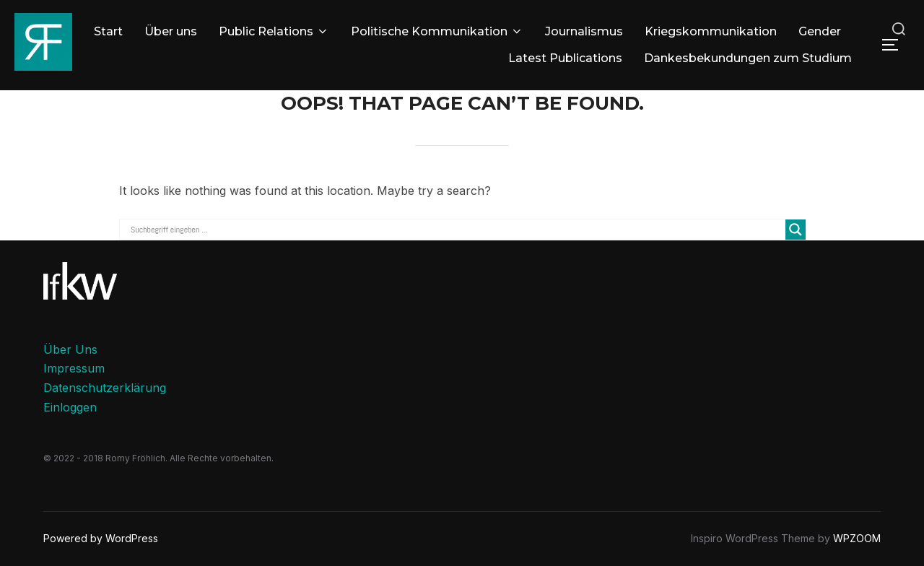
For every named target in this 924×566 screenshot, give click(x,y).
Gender (820, 31)
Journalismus (584, 31)
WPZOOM (857, 538)
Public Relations (274, 31)
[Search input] (456, 230)
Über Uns (70, 349)
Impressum (74, 368)
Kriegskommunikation (711, 31)
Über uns (171, 31)
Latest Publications (565, 58)
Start (108, 31)
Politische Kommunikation (437, 31)
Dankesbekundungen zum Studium (748, 58)
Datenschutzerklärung (105, 388)
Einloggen (70, 407)
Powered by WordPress (101, 538)
